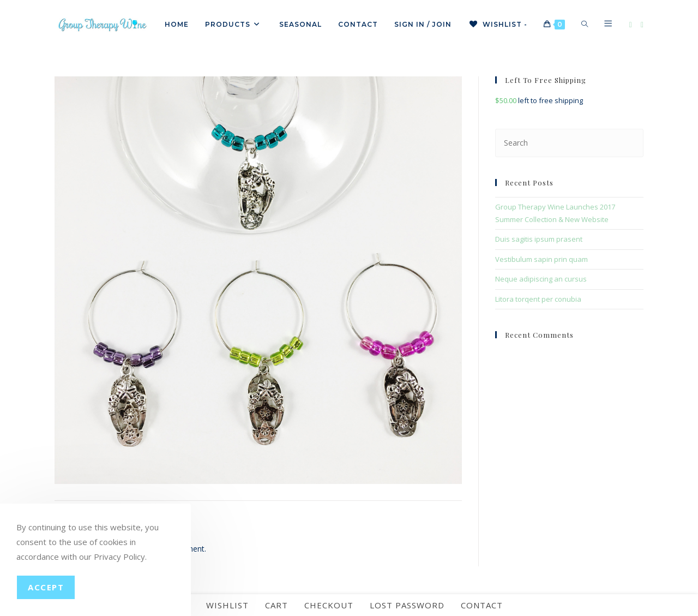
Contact (482, 605)
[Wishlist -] (498, 25)
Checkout (329, 605)
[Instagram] (642, 25)
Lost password (407, 605)
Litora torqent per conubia (538, 299)
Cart (276, 605)
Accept (46, 587)
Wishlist (227, 605)
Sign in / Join (423, 24)
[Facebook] (631, 25)
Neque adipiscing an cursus (541, 279)
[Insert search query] (569, 143)
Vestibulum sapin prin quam (541, 259)
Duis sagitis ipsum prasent (539, 239)
